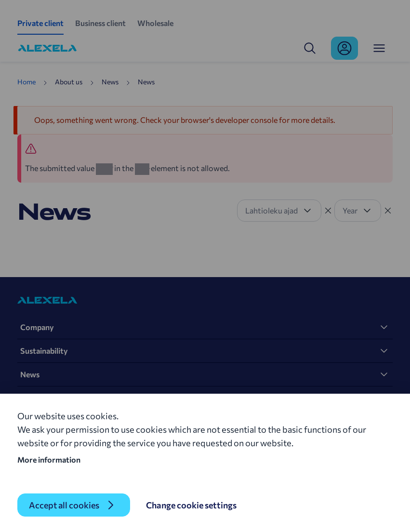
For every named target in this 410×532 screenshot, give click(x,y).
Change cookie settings (191, 505)
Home (26, 82)
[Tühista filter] (328, 211)
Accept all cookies (64, 505)
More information (49, 459)
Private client (40, 23)
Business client (100, 23)
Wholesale (155, 23)
